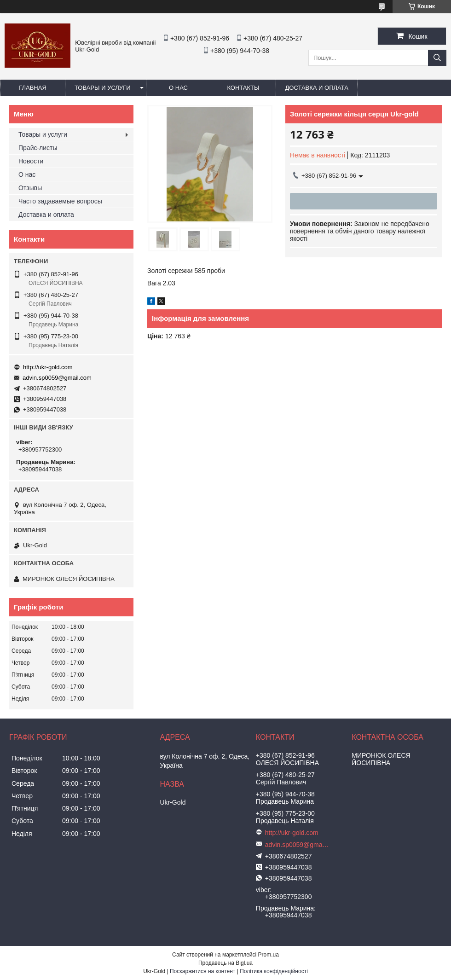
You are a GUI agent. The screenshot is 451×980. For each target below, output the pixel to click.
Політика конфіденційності (274, 971)
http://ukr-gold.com (48, 367)
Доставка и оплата (317, 88)
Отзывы (30, 188)
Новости (31, 161)
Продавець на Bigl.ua (225, 963)
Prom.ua (269, 955)
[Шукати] (437, 58)
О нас (178, 88)
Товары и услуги (103, 88)
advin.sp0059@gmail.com (57, 378)
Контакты (243, 88)
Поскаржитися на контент (202, 971)
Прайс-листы (38, 148)
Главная (33, 88)
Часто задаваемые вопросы (60, 201)
